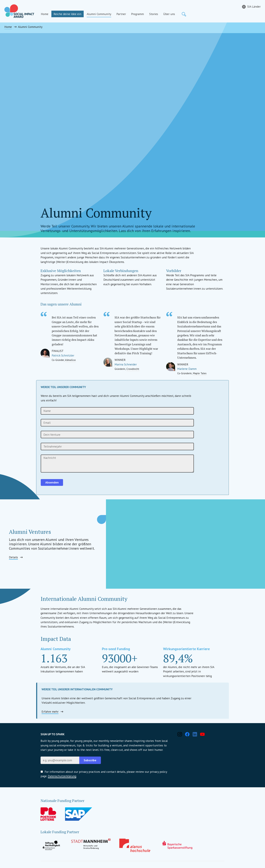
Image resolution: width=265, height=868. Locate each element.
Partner (121, 14)
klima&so (70, 360)
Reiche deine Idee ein (67, 14)
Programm (137, 14)
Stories (154, 14)
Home (45, 14)
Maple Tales (200, 373)
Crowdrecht (133, 369)
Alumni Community (99, 14)
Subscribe (90, 760)
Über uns (169, 14)
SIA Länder (254, 7)
